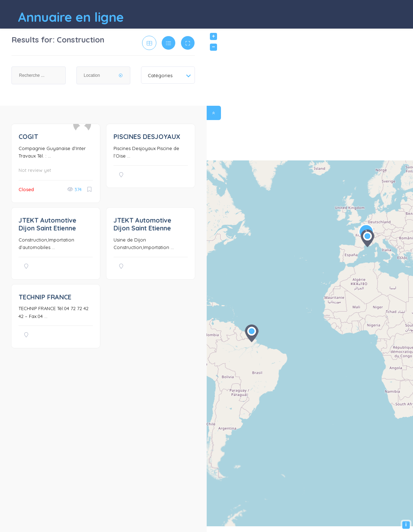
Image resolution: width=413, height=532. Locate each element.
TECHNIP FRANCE (45, 297)
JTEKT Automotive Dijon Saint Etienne (47, 224)
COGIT (28, 137)
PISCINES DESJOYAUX (147, 137)
